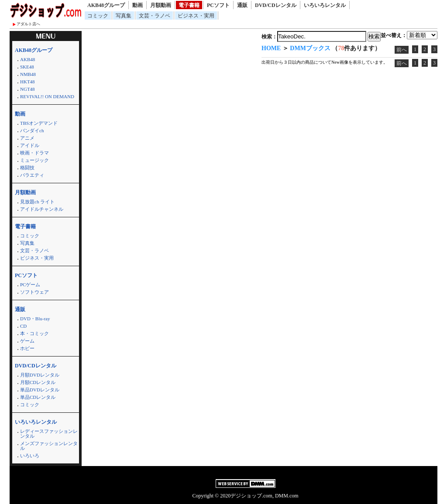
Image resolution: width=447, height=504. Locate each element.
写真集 (124, 16)
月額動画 (161, 5)
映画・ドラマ (34, 153)
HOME (271, 48)
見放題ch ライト (37, 202)
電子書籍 (189, 5)
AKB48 (28, 59)
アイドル (30, 145)
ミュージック (34, 160)
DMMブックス (310, 48)
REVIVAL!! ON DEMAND (47, 96)
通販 (242, 5)
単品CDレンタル (38, 397)
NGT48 (28, 89)
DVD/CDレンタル (276, 5)
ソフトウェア (34, 292)
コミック (98, 16)
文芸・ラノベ (155, 16)
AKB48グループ (106, 5)
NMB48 (28, 74)
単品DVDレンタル (40, 390)
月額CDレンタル (38, 382)
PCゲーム (30, 285)
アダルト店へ (28, 24)
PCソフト (218, 5)
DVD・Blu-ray (35, 319)
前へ (402, 50)
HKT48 (28, 82)
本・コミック (34, 333)
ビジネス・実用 (196, 16)
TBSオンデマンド (39, 123)
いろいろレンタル (325, 5)
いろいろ (30, 456)
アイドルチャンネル (42, 209)
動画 (138, 5)
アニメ (27, 138)
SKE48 (27, 67)
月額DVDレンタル (40, 375)
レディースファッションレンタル (49, 434)
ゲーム (27, 341)
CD (23, 326)
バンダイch (32, 130)
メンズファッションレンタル (49, 446)
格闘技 (27, 168)
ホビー (27, 348)
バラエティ (32, 175)
